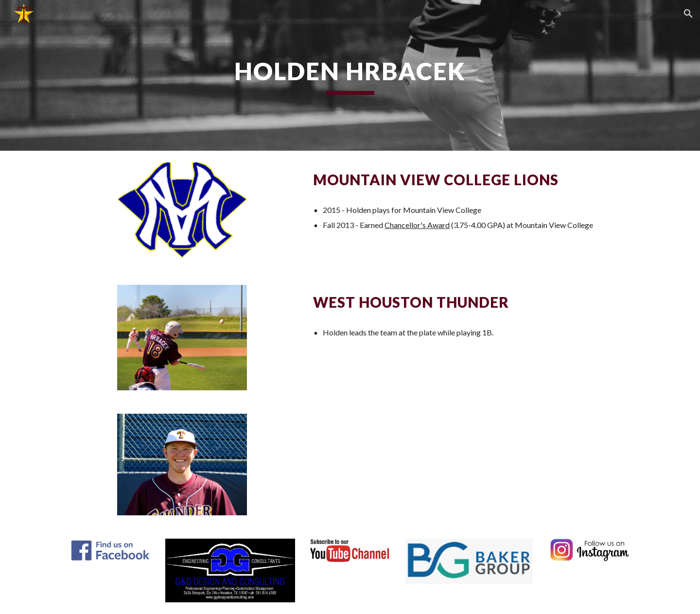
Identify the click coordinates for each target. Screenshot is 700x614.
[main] (350, 75)
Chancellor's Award (417, 225)
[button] (688, 14)
